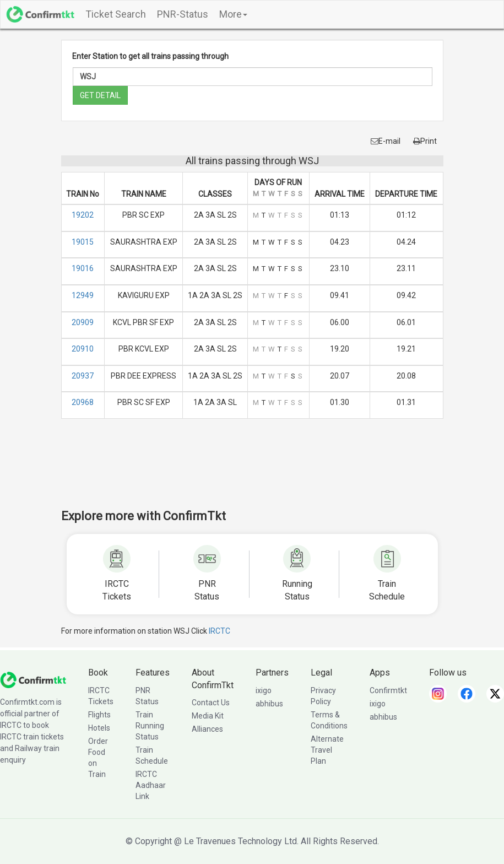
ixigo (264, 690)
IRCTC (220, 631)
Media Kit (208, 716)
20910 (83, 349)
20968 (83, 402)
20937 (83, 376)
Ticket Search (116, 14)
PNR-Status (183, 14)
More (233, 14)
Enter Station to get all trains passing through (150, 56)
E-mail (386, 141)
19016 (83, 268)
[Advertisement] (262, 471)
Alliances (207, 729)
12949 (83, 295)
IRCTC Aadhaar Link (151, 785)
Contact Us (211, 703)
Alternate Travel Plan (327, 750)
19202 (83, 215)
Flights (99, 715)
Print (425, 141)
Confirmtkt (388, 690)
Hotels (99, 728)
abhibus (269, 704)
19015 (83, 242)
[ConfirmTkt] (33, 679)
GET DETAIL (100, 95)
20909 (83, 322)
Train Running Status (150, 726)
